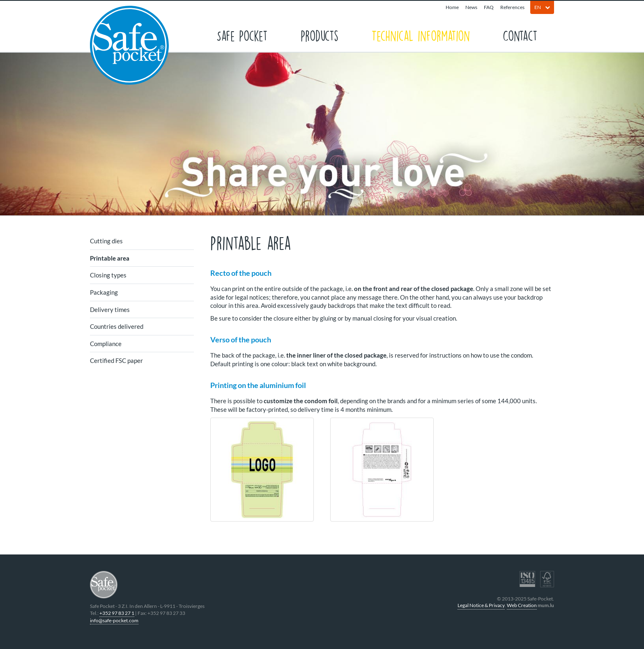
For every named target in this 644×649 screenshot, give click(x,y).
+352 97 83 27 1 (117, 613)
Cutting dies (106, 241)
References (512, 7)
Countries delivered (117, 326)
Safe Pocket (242, 35)
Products (320, 35)
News (471, 7)
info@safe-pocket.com (114, 620)
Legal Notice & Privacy (481, 605)
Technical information (421, 35)
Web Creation (522, 605)
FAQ (489, 7)
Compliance (106, 344)
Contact (520, 35)
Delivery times (110, 309)
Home (452, 7)
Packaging (104, 292)
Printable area (110, 258)
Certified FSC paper (116, 360)
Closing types (108, 275)
